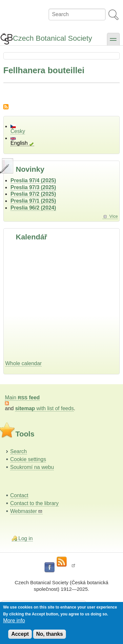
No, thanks (50, 634)
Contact (19, 495)
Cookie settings (28, 459)
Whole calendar (23, 363)
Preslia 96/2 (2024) (33, 208)
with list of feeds (44, 408)
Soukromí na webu (32, 467)
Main (22, 398)
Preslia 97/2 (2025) (33, 194)
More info (14, 621)
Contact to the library (34, 503)
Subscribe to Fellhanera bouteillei (6, 107)
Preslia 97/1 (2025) (33, 201)
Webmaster (26, 511)
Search (19, 451)
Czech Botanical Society (52, 38)
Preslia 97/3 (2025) (33, 187)
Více (113, 216)
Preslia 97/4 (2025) (33, 180)
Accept (20, 634)
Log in (26, 538)
